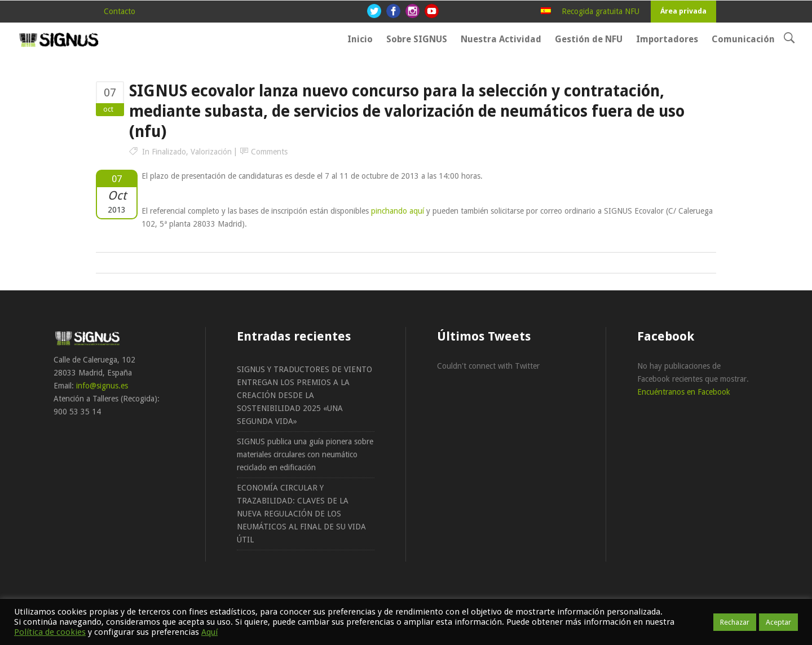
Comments (269, 152)
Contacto (120, 11)
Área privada (683, 11)
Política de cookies (50, 632)
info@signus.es (102, 386)
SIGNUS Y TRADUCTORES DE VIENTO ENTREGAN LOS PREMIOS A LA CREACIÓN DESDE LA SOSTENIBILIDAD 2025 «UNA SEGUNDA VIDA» (304, 395)
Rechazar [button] (735, 622)
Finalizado (169, 152)
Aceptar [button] (778, 622)
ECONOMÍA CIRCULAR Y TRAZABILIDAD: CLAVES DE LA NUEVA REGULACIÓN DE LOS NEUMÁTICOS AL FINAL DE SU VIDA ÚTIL (301, 514)
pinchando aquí (398, 211)
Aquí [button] (209, 632)
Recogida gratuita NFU (601, 11)
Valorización (211, 152)
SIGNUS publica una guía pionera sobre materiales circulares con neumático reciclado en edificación (305, 454)
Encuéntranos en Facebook (684, 392)
